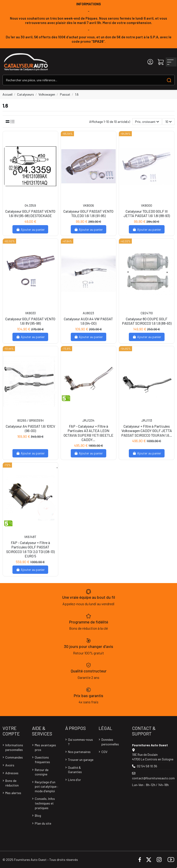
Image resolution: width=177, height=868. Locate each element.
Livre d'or (74, 780)
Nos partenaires (79, 752)
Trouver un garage (81, 760)
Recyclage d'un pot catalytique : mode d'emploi (47, 786)
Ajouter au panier (30, 229)
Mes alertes (13, 793)
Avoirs (10, 765)
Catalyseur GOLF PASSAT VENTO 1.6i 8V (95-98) (30, 321)
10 (168, 122)
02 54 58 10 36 (147, 766)
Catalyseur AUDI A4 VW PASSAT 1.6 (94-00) (88, 321)
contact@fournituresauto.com (153, 778)
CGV (104, 752)
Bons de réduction (12, 783)
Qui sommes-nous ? (80, 742)
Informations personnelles (14, 747)
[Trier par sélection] (147, 122)
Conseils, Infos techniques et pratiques (45, 803)
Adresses (12, 773)
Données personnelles (110, 742)
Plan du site (43, 823)
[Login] (150, 62)
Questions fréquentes (42, 760)
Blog (38, 815)
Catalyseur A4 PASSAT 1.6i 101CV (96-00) (30, 428)
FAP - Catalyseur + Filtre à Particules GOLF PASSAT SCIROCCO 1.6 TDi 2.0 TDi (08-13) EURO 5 (30, 549)
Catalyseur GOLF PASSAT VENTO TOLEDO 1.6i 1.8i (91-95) (88, 213)
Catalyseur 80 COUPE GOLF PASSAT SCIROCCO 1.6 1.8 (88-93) (147, 321)
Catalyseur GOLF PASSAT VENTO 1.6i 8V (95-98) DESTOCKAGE (30, 213)
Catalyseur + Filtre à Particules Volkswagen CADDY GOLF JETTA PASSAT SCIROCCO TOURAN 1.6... (147, 431)
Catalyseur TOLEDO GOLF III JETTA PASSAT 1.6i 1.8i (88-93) (147, 213)
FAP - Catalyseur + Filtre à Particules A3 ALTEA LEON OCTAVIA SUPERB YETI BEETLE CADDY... (88, 433)
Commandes (14, 757)
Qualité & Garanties (75, 770)
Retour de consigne (42, 772)
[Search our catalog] (169, 80)
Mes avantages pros (45, 747)
